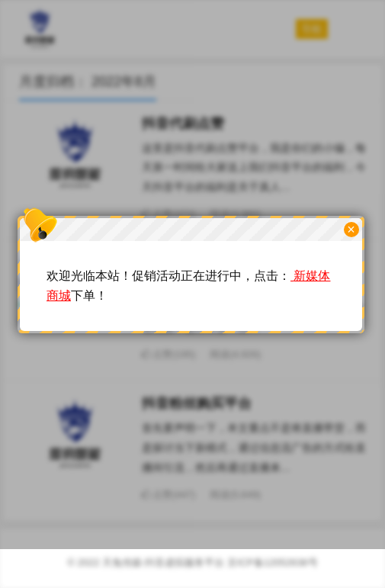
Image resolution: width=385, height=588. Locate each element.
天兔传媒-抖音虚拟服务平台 (163, 562)
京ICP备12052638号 (273, 562)
